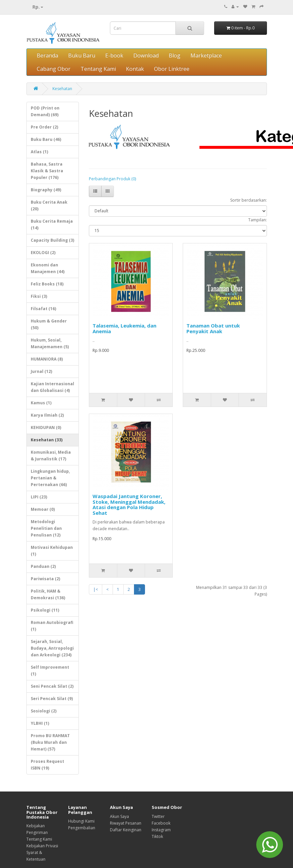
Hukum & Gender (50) (49, 324)
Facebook (161, 823)
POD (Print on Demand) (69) (45, 111)
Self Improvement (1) (50, 671)
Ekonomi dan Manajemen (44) (48, 268)
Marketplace (206, 55)
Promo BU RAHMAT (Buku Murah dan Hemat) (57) (50, 742)
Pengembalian (82, 828)
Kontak (135, 69)
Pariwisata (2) (45, 579)
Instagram (161, 830)
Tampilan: (258, 220)
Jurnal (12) (41, 371)
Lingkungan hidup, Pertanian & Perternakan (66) (50, 478)
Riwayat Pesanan (126, 823)
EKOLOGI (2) (43, 253)
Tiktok (157, 836)
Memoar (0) (43, 509)
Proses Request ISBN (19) (47, 765)
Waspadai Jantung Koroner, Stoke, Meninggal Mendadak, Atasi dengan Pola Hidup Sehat (129, 504)
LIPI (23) (39, 497)
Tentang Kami (98, 69)
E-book (114, 55)
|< (96, 589)
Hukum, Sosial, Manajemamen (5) (50, 343)
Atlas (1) (39, 152)
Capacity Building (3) (52, 240)
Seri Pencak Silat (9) (52, 699)
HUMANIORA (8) (47, 359)
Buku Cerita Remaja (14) (52, 225)
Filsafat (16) (43, 309)
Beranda (47, 55)
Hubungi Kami (81, 821)
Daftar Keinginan (126, 830)
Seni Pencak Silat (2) (52, 686)
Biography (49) (46, 190)
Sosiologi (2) (44, 711)
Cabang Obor (54, 69)
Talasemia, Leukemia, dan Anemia (124, 328)
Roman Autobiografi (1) (52, 626)
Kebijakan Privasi (42, 846)
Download (146, 55)
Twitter (158, 816)
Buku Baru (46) (46, 139)
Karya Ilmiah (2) (47, 415)
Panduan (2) (43, 566)
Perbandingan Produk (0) (112, 179)
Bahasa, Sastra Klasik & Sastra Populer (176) (47, 171)
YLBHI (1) (40, 723)
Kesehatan (62, 89)
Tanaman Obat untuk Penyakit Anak (213, 328)
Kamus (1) (41, 403)
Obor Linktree (172, 69)
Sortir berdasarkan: (249, 200)
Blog (175, 55)
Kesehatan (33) (47, 440)
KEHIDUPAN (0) (46, 427)
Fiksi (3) (39, 296)
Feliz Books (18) (47, 284)
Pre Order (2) (44, 127)
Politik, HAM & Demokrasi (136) (48, 594)
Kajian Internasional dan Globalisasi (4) (52, 387)
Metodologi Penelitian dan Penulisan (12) (46, 528)
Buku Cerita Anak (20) (49, 205)
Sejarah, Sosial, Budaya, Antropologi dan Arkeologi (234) (52, 648)
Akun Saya (119, 816)
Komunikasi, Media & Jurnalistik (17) (51, 456)
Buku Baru (82, 55)
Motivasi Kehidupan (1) (52, 551)
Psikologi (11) (45, 610)
